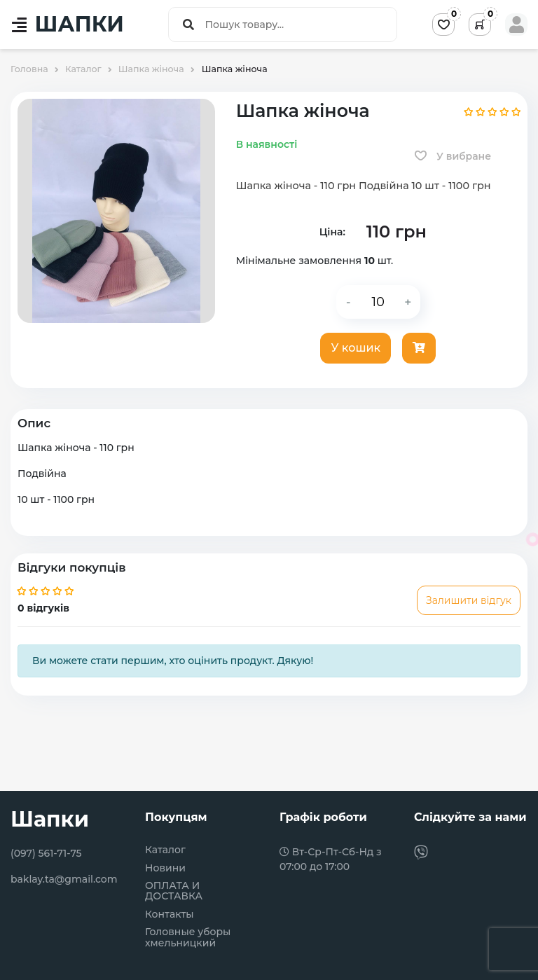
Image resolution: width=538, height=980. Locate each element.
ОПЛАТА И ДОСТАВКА (174, 891)
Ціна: (332, 232)
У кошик (356, 348)
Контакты (170, 915)
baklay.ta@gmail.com (64, 879)
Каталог (165, 850)
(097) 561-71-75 (46, 853)
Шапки (50, 819)
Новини (165, 868)
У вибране (453, 156)
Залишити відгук (469, 600)
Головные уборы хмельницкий (188, 938)
